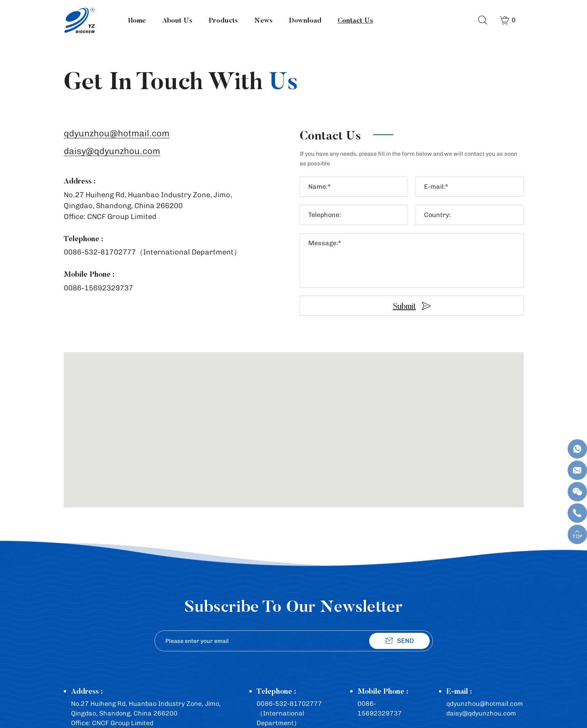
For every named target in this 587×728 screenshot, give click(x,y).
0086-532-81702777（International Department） (152, 252)
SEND (405, 641)
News (263, 20)
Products (223, 20)
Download (305, 20)
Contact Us (355, 20)
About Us (177, 20)
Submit (404, 306)
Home (137, 20)
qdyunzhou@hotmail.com (117, 134)
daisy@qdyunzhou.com (112, 151)
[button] (294, 422)
